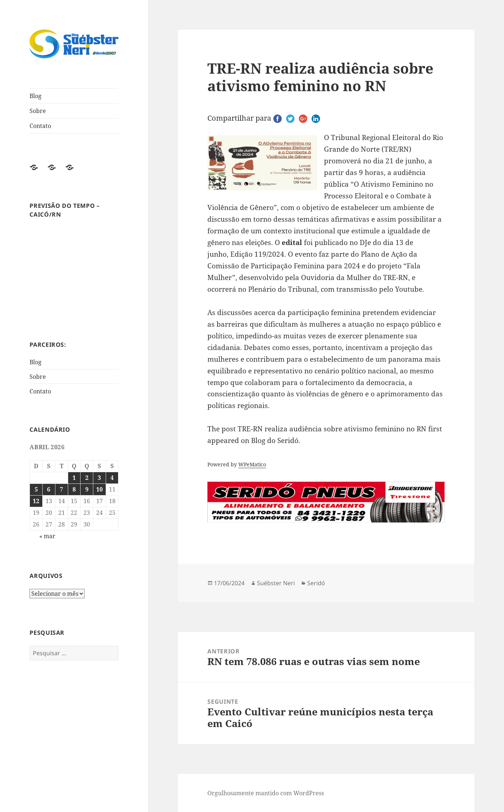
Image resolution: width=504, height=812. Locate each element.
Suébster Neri (276, 583)
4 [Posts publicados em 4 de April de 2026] (112, 478)
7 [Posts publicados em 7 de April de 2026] (61, 489)
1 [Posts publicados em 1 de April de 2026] (74, 478)
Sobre (38, 111)
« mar (47, 536)
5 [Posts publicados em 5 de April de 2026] (36, 489)
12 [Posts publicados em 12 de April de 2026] (36, 501)
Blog (36, 96)
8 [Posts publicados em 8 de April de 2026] (74, 489)
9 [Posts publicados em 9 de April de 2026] (87, 489)
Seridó (316, 583)
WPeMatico (252, 464)
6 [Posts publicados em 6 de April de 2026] (49, 489)
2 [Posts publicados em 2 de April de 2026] (87, 478)
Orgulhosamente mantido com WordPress (266, 793)
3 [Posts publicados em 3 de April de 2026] (99, 478)
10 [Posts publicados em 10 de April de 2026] (99, 489)
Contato (40, 126)
